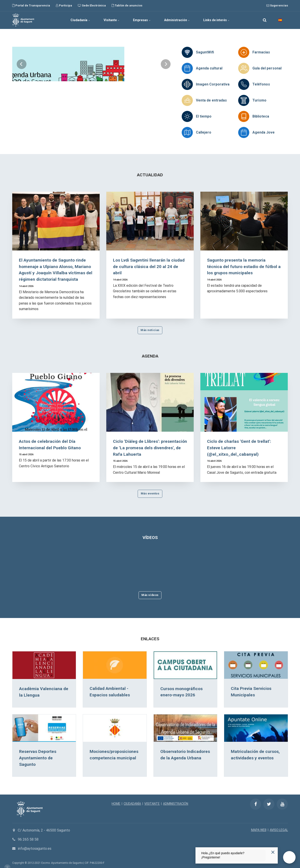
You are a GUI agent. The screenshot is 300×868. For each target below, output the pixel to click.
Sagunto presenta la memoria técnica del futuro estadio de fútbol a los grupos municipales (244, 267)
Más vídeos (150, 595)
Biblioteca (261, 116)
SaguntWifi (205, 52)
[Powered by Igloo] (7, 866)
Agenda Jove (264, 132)
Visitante (112, 20)
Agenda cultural (209, 68)
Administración (177, 20)
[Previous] (22, 87)
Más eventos (150, 493)
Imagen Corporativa (213, 84)
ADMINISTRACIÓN (176, 804)
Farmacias (261, 52)
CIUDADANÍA (132, 804)
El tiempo (204, 116)
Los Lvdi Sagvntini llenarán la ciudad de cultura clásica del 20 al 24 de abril (149, 267)
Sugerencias (277, 5)
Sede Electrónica (92, 5)
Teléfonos (261, 84)
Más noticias (150, 330)
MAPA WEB (259, 830)
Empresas (142, 20)
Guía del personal (267, 68)
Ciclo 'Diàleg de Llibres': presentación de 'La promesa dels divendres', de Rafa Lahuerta (150, 448)
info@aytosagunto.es (35, 849)
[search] (265, 20)
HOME (116, 804)
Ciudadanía (80, 20)
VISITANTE (152, 804)
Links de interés (216, 20)
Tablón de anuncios (127, 5)
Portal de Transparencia (31, 5)
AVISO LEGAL (279, 830)
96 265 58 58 (28, 839)
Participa (64, 5)
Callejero (204, 132)
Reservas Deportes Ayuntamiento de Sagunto (38, 758)
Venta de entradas (211, 100)
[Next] (166, 87)
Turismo (259, 100)
